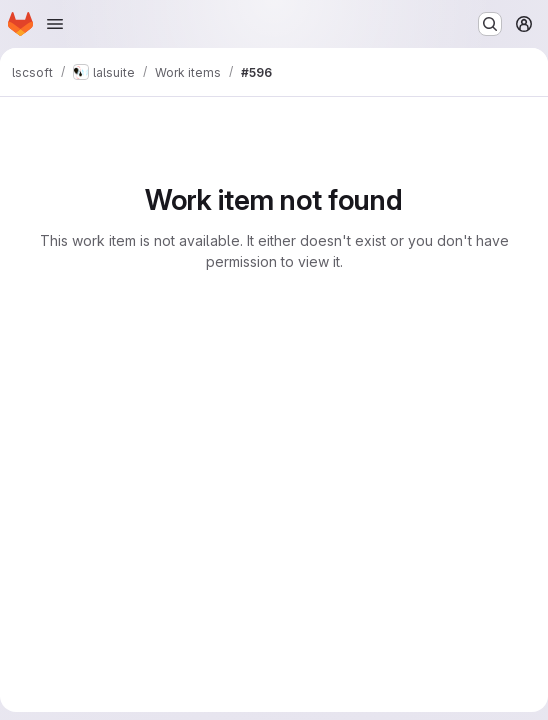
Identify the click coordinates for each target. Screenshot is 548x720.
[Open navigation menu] (55, 24)
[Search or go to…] (490, 24)
